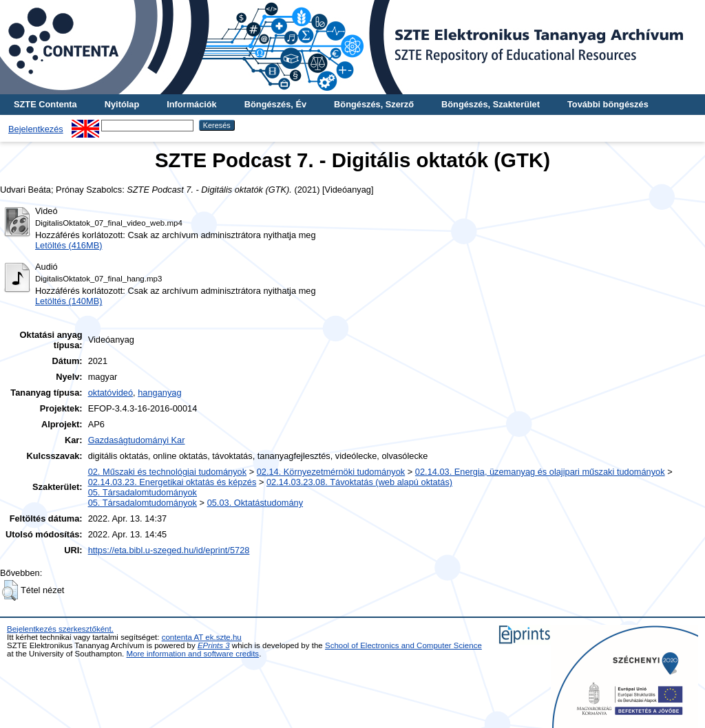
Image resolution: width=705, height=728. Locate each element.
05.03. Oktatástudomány (255, 503)
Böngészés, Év (275, 104)
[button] (10, 590)
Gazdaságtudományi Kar (137, 440)
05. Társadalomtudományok (143, 492)
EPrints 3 (214, 645)
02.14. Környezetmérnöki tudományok (331, 472)
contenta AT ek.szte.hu (202, 637)
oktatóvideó (111, 393)
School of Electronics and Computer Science (403, 645)
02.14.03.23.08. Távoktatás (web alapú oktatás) (359, 482)
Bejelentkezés (36, 129)
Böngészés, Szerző (374, 104)
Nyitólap (122, 104)
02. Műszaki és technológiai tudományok (167, 472)
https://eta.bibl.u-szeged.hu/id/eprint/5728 (169, 550)
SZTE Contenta (45, 104)
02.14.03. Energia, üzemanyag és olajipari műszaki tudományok (540, 472)
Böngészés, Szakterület (491, 104)
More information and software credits (192, 654)
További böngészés (608, 104)
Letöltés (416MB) (69, 245)
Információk (192, 104)
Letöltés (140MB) (69, 301)
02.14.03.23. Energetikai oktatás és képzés (172, 482)
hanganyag (159, 393)
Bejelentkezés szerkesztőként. (60, 629)
